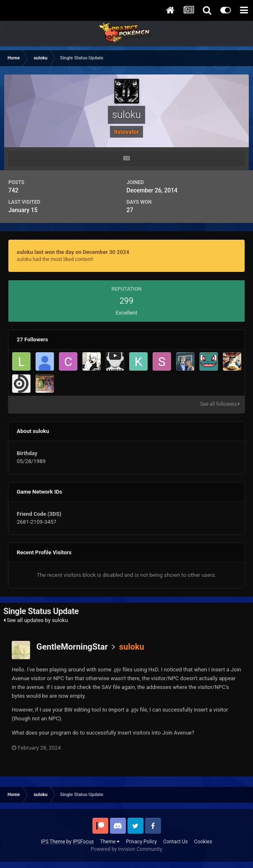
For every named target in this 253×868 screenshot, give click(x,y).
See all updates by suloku (36, 620)
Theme (110, 842)
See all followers (220, 404)
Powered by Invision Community (126, 849)
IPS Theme (53, 842)
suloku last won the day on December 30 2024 (73, 252)
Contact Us (175, 842)
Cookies (203, 842)
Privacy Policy (141, 842)
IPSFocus (83, 842)
